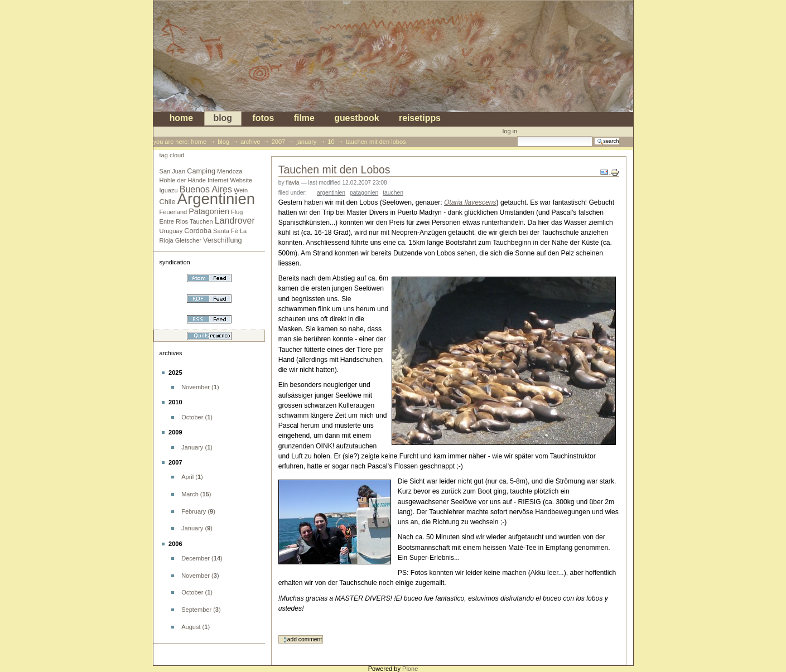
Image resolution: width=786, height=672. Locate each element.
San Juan (173, 171)
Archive (250, 142)
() (200, 387)
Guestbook (356, 119)
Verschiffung (223, 240)
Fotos (263, 119)
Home (181, 119)
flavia (292, 183)
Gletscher (188, 240)
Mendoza (230, 171)
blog (223, 119)
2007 (279, 142)
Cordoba (198, 231)
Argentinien (216, 199)
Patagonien (209, 211)
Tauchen (201, 221)
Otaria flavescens (470, 202)
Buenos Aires (206, 189)
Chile (168, 202)
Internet (218, 180)
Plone (410, 669)
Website (242, 180)
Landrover (235, 221)
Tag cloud (172, 155)
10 (331, 142)
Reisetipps (420, 119)
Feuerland (173, 212)
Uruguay (171, 231)
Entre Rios (174, 221)
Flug (237, 212)
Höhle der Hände (183, 180)
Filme (304, 119)
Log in (510, 131)
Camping (201, 171)
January (306, 142)
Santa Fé (226, 231)
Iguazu (169, 190)
